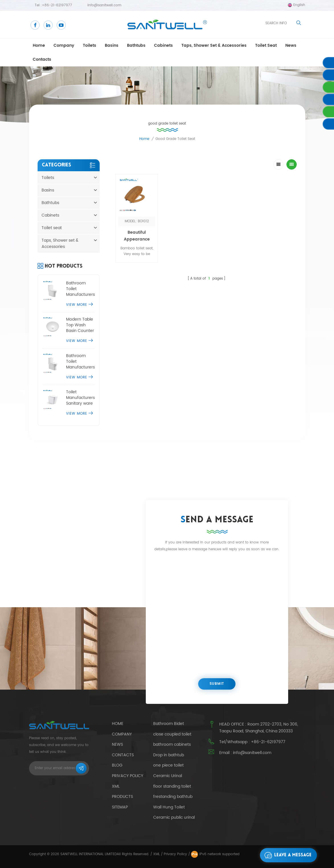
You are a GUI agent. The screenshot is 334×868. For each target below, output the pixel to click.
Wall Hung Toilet (169, 807)
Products (122, 797)
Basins (112, 45)
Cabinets (163, 45)
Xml (116, 786)
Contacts (42, 59)
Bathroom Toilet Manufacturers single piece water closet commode (80, 362)
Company (64, 45)
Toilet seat (266, 45)
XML (156, 854)
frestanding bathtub (173, 797)
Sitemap (120, 807)
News (117, 744)
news (291, 45)
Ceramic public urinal (174, 818)
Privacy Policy (128, 776)
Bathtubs (136, 45)
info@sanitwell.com (104, 5)
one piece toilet (168, 765)
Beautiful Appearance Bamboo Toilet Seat (137, 243)
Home (39, 45)
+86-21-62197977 (57, 5)
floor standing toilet (172, 787)
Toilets (90, 45)
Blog (117, 765)
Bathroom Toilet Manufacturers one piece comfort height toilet (80, 289)
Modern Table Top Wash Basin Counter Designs (80, 325)
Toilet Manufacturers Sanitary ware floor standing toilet (80, 398)
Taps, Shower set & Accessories (214, 45)
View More (79, 305)
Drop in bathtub (169, 755)
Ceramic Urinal (168, 776)
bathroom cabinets (172, 745)
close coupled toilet (172, 734)
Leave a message (286, 855)
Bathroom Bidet (169, 724)
